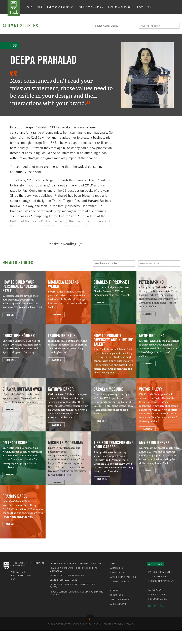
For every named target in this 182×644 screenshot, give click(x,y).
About (29, 7)
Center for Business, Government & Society (75, 563)
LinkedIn (155, 606)
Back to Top (91, 618)
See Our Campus (120, 599)
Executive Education (91, 7)
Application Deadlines (123, 577)
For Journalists (158, 599)
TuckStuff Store (158, 576)
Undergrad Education (60, 7)
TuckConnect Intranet (161, 581)
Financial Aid (118, 572)
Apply (113, 563)
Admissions (117, 568)
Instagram (149, 606)
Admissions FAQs (120, 581)
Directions (117, 595)
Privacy (130, 624)
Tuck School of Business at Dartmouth (14, 8)
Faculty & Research (120, 7)
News (140, 7)
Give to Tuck (155, 564)
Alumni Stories (20, 26)
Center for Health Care (64, 580)
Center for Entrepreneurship (67, 575)
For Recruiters (157, 594)
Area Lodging (118, 604)
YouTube (161, 606)
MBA (40, 7)
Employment (155, 590)
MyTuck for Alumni (159, 572)
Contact (115, 590)
